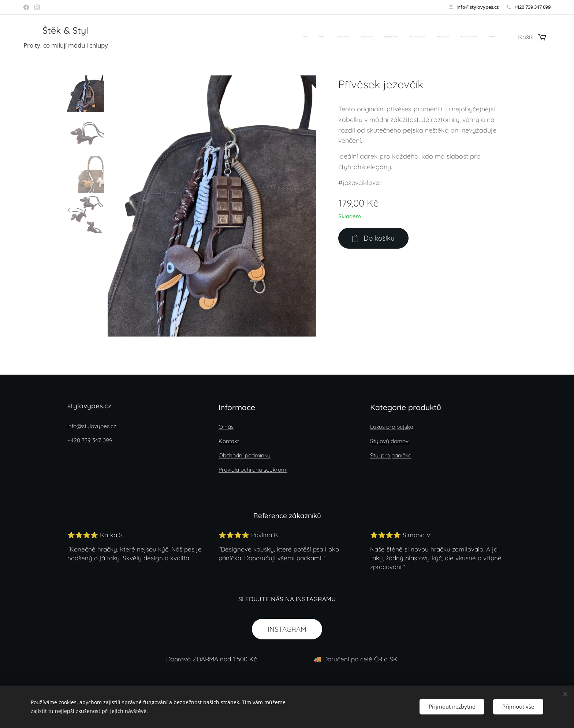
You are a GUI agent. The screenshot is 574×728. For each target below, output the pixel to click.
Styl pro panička (391, 455)
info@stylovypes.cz (478, 7)
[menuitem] (404, 37)
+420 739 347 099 (532, 7)
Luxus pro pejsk (390, 427)
